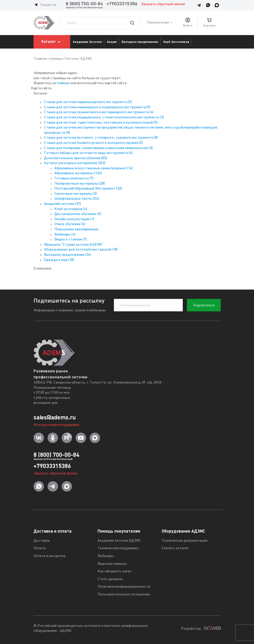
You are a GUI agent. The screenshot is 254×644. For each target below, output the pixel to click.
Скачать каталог (175, 548)
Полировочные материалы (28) (80, 184)
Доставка (42, 541)
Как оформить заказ (114, 571)
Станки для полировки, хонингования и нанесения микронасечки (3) (98, 148)
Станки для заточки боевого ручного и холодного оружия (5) (93, 143)
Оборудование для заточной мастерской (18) (81, 250)
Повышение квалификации (76, 229)
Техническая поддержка (118, 548)
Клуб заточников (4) (71, 209)
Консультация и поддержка (56, 425)
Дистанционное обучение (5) (78, 214)
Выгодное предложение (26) (67, 255)
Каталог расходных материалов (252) (75, 163)
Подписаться (204, 305)
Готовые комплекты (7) (74, 179)
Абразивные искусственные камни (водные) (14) (93, 168)
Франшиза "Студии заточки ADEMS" (74, 245)
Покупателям (158, 23)
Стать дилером (110, 579)
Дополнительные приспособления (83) (75, 158)
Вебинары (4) (65, 235)
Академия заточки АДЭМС (119, 541)
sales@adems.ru (55, 417)
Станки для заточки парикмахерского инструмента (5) (88, 102)
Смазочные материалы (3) (76, 194)
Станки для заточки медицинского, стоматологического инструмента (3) (104, 118)
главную (63, 83)
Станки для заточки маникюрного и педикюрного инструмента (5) (97, 107)
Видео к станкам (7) (71, 240)
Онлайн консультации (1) (74, 219)
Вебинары (106, 556)
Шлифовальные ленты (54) (77, 199)
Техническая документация (185, 541)
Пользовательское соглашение (124, 595)
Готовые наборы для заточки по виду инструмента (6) (88, 153)
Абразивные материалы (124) (78, 173)
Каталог (52, 42)
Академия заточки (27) (62, 204)
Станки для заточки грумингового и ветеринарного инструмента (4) (99, 112)
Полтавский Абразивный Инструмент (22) (88, 189)
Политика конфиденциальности (124, 587)
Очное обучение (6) (70, 224)
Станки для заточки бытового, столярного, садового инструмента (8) (101, 138)
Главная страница (48, 59)
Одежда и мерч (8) (59, 260)
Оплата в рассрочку (50, 556)
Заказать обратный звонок (163, 4)
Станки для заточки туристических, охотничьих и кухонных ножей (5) (101, 123)
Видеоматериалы (112, 564)
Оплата (40, 548)
